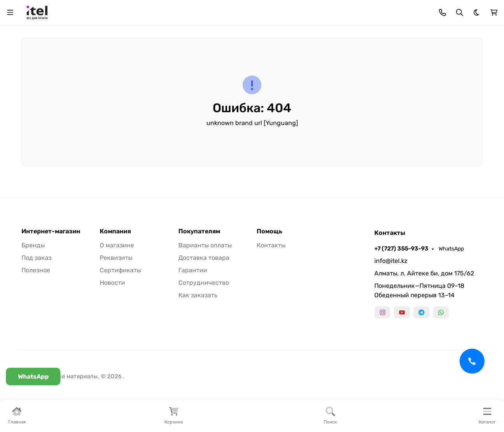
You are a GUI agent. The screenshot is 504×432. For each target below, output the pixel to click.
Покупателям (199, 231)
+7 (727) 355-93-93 (401, 249)
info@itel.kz (391, 261)
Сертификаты (120, 270)
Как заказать (198, 295)
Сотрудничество (204, 283)
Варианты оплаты (205, 245)
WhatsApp (451, 249)
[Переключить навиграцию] (10, 12)
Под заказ (36, 258)
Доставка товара (204, 258)
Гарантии (193, 270)
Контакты (271, 245)
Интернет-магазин (51, 231)
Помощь (270, 231)
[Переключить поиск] (460, 12)
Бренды (33, 245)
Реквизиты (116, 258)
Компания (115, 231)
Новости (112, 283)
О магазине (117, 245)
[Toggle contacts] (442, 12)
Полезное (36, 270)
